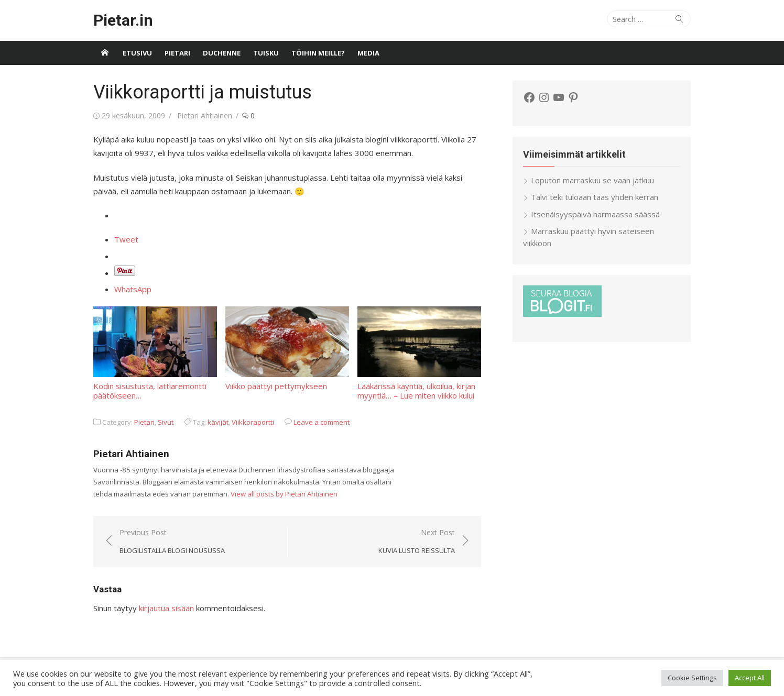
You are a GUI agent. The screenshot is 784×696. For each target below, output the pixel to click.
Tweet (126, 239)
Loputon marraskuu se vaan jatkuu (592, 180)
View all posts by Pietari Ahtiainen (284, 494)
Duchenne (222, 53)
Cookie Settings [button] (692, 678)
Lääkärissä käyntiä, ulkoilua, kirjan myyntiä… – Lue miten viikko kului (419, 353)
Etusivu (137, 53)
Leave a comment (322, 422)
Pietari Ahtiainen (205, 115)
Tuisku (266, 53)
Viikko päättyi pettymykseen (287, 349)
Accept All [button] (750, 678)
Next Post (417, 542)
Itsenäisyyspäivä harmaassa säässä (595, 214)
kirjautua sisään (166, 608)
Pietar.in (123, 20)
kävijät (218, 422)
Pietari (177, 53)
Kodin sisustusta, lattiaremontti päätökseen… (155, 353)
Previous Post (172, 542)
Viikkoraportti (253, 422)
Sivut (166, 422)
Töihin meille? (318, 53)
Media (368, 53)
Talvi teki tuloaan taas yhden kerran (595, 197)
